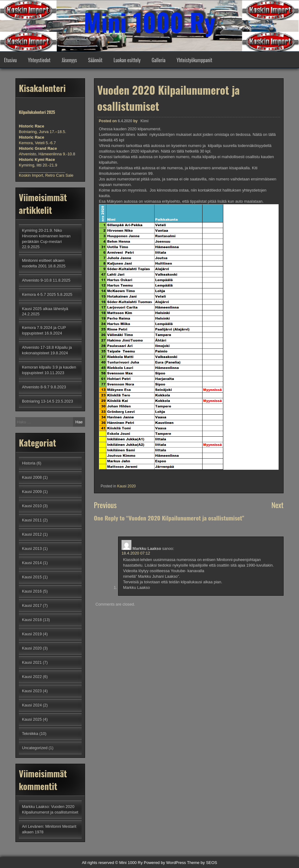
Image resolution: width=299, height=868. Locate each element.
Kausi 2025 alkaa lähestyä (45, 309)
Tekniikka (30, 734)
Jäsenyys (69, 60)
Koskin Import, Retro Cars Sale (46, 175)
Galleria (158, 60)
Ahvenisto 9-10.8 (37, 280)
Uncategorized (35, 748)
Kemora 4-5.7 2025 (39, 294)
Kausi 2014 (32, 563)
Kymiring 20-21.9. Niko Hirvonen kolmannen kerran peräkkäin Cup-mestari (46, 236)
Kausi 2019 (32, 634)
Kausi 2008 (32, 477)
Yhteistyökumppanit (194, 60)
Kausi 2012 (32, 534)
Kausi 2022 (32, 677)
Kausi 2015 (32, 577)
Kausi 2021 (32, 662)
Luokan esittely (127, 60)
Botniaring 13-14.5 (38, 401)
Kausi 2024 (32, 705)
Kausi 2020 (126, 486)
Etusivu (10, 60)
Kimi (144, 121)
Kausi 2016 (32, 591)
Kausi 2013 (32, 548)
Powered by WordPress (165, 863)
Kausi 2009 (32, 492)
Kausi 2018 (32, 620)
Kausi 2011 (32, 520)
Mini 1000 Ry (149, 22)
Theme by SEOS (202, 863)
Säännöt (95, 60)
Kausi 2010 (32, 506)
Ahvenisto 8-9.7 (36, 387)
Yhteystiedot (39, 60)
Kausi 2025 (32, 719)
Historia (29, 463)
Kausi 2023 (32, 691)
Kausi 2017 (32, 605)
